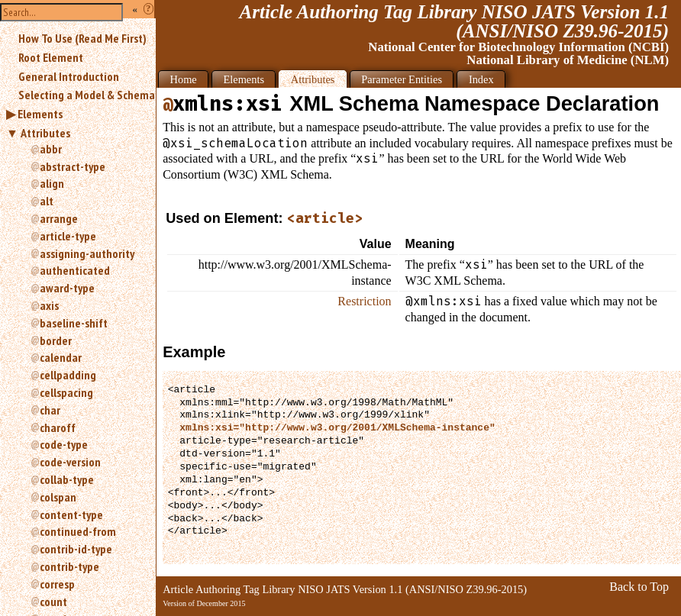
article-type (68, 236)
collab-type (67, 479)
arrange (59, 218)
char (50, 410)
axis (49, 305)
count (53, 601)
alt (47, 201)
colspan (58, 497)
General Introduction (69, 76)
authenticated (75, 270)
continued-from (78, 531)
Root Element (51, 57)
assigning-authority (87, 253)
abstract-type (73, 166)
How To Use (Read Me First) (82, 38)
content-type (71, 514)
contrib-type (69, 566)
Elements (40, 114)
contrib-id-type (76, 549)
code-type (64, 444)
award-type (67, 288)
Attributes (45, 133)
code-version (70, 462)
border (56, 340)
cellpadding (68, 375)
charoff (58, 427)
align (52, 183)
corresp (57, 584)
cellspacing (66, 392)
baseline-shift (74, 323)
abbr (51, 149)
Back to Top (639, 587)
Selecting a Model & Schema (87, 95)
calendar (61, 357)
